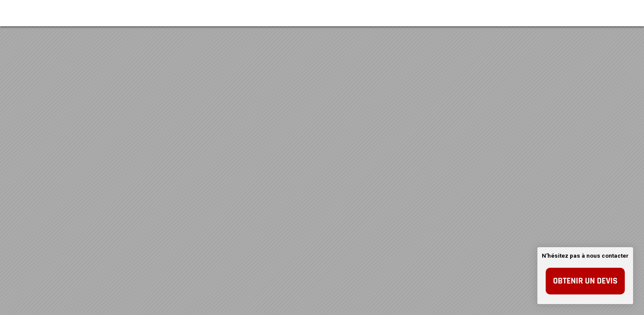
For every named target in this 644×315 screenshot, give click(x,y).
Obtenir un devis (585, 281)
